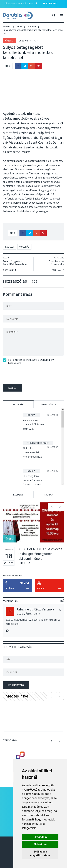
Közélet (9, 41)
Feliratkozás (16, 685)
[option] (33, 534)
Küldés (12, 388)
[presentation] (24, 374)
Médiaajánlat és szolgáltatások (21, 3)
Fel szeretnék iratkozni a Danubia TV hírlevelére (28, 361)
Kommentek (10, 601)
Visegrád (24, 247)
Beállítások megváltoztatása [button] (40, 853)
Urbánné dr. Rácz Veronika (36, 609)
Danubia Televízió (18, 16)
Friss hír (18, 404)
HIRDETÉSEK (50, 3)
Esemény (18, 495)
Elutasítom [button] (40, 844)
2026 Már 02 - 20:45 (29, 614)
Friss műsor (49, 404)
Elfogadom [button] (40, 837)
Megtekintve (17, 696)
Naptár (49, 495)
